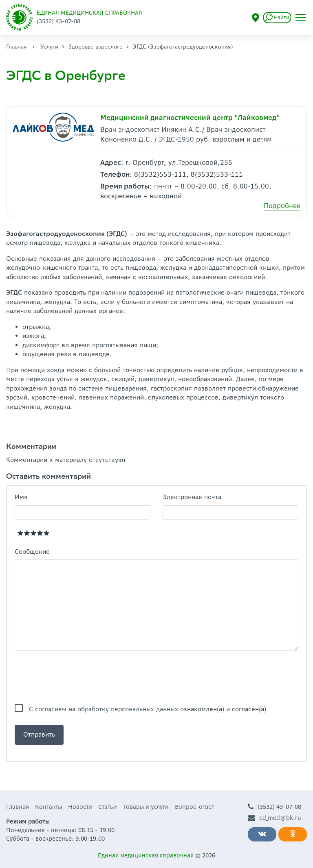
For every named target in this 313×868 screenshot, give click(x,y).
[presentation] (77, 677)
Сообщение (32, 552)
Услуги (49, 47)
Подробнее (282, 206)
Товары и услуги (146, 807)
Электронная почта (192, 497)
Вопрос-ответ (194, 807)
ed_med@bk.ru (274, 818)
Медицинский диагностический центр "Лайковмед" (190, 118)
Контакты (48, 807)
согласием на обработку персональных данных (107, 709)
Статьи (108, 807)
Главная (17, 47)
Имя (21, 497)
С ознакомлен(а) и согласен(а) (148, 709)
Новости (80, 807)
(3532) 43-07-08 (274, 807)
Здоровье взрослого (96, 47)
